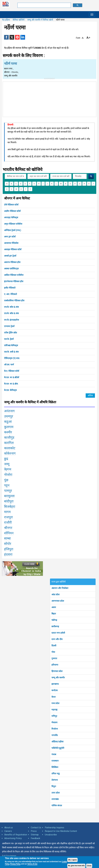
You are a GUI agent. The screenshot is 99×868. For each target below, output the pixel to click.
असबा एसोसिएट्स (11, 269)
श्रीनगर (8, 528)
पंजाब (54, 754)
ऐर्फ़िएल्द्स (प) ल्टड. (12, 358)
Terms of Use (32, 864)
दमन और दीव (57, 639)
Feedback (35, 838)
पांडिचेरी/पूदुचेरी (58, 748)
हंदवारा (8, 554)
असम (54, 607)
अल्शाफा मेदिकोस (11, 243)
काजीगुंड (9, 438)
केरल (54, 697)
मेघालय (54, 722)
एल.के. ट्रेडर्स (9, 339)
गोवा (53, 652)
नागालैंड (55, 735)
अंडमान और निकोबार (60, 588)
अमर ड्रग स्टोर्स (10, 237)
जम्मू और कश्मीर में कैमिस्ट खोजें (40, 20)
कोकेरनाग (10, 453)
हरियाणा (55, 665)
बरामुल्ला (9, 496)
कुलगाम (9, 427)
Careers (8, 831)
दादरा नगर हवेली (58, 633)
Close (89, 866)
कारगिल (9, 443)
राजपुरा (8, 517)
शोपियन (9, 533)
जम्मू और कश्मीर (58, 678)
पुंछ (6, 480)
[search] (44, 5)
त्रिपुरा (54, 786)
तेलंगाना (55, 780)
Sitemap (35, 835)
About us (9, 828)
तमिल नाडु (56, 774)
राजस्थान (55, 761)
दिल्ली (54, 646)
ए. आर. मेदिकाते (10, 294)
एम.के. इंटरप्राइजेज (12, 320)
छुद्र (6, 459)
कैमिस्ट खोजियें (19, 20)
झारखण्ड (55, 684)
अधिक (90, 395)
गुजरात (54, 658)
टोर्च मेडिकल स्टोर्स (11, 205)
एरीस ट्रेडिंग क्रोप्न (10, 333)
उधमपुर (9, 416)
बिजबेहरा (10, 507)
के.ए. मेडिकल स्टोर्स (12, 371)
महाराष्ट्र (54, 710)
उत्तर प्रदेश (56, 793)
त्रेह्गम (8, 469)
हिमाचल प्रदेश (57, 671)
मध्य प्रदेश (55, 703)
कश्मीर (8, 432)
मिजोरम (55, 729)
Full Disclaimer (9, 856)
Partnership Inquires (54, 828)
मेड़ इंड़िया (6, 20)
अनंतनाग (9, 411)
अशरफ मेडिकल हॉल (12, 262)
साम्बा (7, 538)
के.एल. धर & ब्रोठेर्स (12, 377)
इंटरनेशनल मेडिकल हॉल (14, 281)
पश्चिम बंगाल (57, 806)
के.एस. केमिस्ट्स (10, 390)
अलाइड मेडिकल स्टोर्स (13, 249)
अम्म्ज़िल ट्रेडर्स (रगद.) (13, 230)
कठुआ (8, 422)
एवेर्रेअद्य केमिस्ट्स (11, 345)
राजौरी (8, 523)
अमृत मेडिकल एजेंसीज (13, 224)
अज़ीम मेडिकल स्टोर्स (12, 211)
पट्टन (7, 485)
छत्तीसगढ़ (55, 626)
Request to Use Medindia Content (61, 831)
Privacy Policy (15, 864)
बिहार (54, 614)
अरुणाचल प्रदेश (58, 601)
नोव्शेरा (8, 475)
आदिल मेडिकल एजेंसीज (14, 275)
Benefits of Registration (16, 835)
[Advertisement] (50, 99)
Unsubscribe (51, 835)
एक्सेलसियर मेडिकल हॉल (14, 301)
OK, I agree (72, 860)
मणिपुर (54, 716)
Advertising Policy (13, 838)
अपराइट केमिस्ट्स (11, 217)
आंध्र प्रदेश (55, 595)
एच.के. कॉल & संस (11, 307)
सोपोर (8, 544)
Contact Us (36, 828)
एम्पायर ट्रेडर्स (9, 326)
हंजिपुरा (9, 549)
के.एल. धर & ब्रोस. (11, 384)
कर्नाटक (55, 690)
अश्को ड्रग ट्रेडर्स (10, 256)
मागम (7, 512)
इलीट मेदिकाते (10, 288)
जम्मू (7, 464)
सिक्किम (55, 767)
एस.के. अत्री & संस (11, 352)
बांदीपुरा (9, 501)
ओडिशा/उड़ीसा (57, 742)
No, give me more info (76, 866)
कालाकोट (10, 448)
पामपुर (8, 491)
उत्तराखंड (55, 799)
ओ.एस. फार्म (9, 365)
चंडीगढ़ (54, 620)
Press (34, 831)
